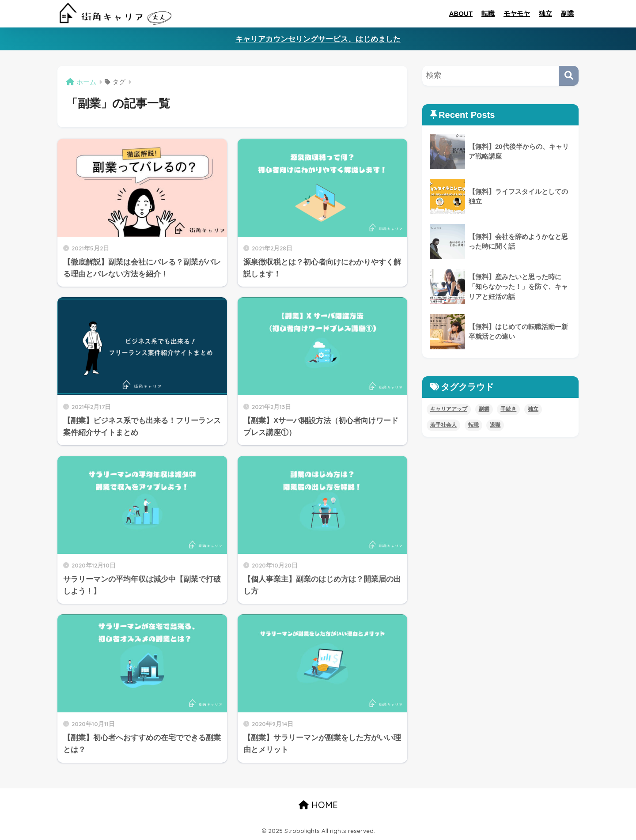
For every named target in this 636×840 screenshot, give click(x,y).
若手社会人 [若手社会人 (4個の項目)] (443, 425)
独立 (545, 13)
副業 (568, 13)
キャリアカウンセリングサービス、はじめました (318, 39)
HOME (318, 805)
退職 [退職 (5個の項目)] (495, 425)
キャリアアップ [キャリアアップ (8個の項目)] (449, 409)
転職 (488, 13)
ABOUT (461, 13)
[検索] (569, 76)
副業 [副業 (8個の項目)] (484, 409)
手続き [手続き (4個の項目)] (508, 409)
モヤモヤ (517, 13)
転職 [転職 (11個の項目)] (473, 425)
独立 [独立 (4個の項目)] (533, 409)
